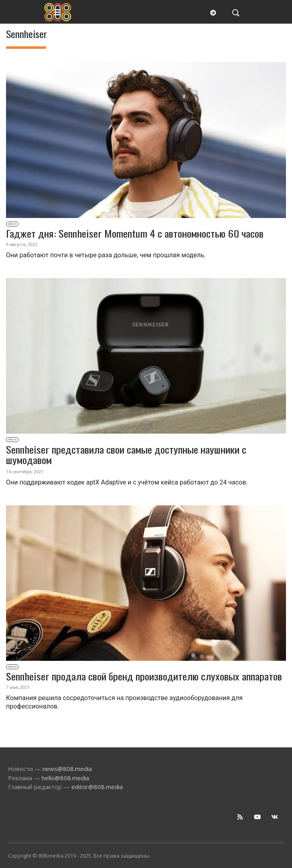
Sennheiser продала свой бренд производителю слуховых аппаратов (144, 676)
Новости (12, 224)
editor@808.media (97, 787)
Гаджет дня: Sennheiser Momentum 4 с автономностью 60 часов (135, 233)
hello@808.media (65, 778)
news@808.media (67, 769)
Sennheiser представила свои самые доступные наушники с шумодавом (126, 454)
